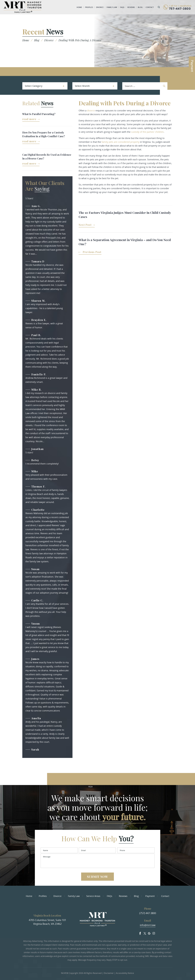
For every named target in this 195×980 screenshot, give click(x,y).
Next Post (85, 225)
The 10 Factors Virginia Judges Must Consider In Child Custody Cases (125, 215)
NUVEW (65, 973)
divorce (91, 110)
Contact (150, 7)
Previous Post (92, 252)
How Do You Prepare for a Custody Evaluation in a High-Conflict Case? (44, 134)
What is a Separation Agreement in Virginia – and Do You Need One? (125, 242)
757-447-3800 (180, 9)
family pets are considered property (120, 142)
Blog (140, 7)
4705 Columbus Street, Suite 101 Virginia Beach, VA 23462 (47, 922)
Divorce (100, 7)
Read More (29, 119)
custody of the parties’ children (147, 132)
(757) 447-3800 (148, 913)
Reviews (131, 7)
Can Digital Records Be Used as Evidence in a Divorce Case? (47, 156)
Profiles (89, 7)
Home (79, 7)
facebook (140, 933)
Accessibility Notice (125, 973)
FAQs (122, 7)
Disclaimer (109, 973)
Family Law (112, 7)
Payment (150, 896)
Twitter (145, 933)
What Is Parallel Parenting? (39, 114)
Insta (154, 933)
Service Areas (93, 896)
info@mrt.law (148, 925)
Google (149, 933)
